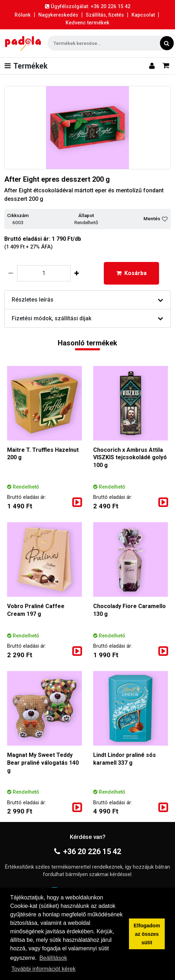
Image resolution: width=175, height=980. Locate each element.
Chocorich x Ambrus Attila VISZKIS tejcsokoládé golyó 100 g (130, 457)
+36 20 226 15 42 (88, 851)
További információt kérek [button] (43, 969)
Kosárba (131, 273)
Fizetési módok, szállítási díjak (87, 318)
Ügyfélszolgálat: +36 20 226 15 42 (88, 7)
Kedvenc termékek (87, 23)
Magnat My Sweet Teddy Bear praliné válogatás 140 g (43, 763)
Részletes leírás (87, 300)
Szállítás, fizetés (105, 15)
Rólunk (23, 15)
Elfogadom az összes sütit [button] (147, 934)
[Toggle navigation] (27, 66)
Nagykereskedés (58, 15)
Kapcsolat (143, 15)
